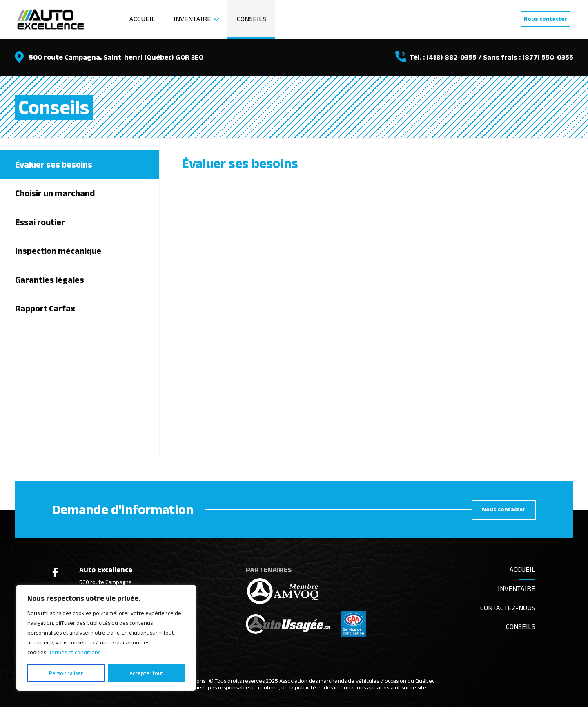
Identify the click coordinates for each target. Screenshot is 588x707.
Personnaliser (66, 673)
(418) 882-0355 (451, 57)
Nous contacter (545, 19)
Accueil (142, 19)
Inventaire (192, 19)
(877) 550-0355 (548, 57)
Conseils (252, 19)
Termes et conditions (75, 653)
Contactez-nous (508, 608)
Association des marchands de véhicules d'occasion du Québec (357, 680)
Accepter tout (146, 673)
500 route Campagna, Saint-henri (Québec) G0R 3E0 (116, 57)
